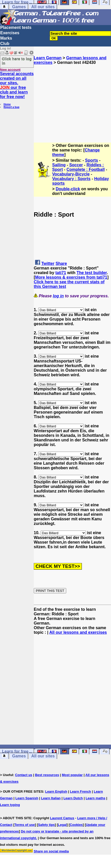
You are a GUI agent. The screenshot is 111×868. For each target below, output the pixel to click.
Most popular (72, 775)
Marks (6, 38)
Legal (62, 825)
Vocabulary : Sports (71, 179)
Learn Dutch (73, 798)
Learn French (80, 791)
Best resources (47, 775)
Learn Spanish (27, 798)
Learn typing (10, 805)
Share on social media (51, 851)
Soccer (76, 165)
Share (61, 263)
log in (58, 296)
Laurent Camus (62, 818)
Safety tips (47, 825)
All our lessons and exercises (78, 632)
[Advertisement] (72, 97)
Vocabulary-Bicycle (71, 174)
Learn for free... (17, 751)
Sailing (59, 165)
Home (7, 104)
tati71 (61, 273)
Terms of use (25, 825)
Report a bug (12, 107)
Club (5, 44)
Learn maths (96, 798)
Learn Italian (51, 798)
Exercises (10, 33)
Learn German (48, 58)
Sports (92, 160)
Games (19, 7)
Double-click (68, 189)
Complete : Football (86, 169)
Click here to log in (17, 61)
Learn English (56, 791)
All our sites (43, 7)
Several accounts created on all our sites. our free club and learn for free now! (17, 85)
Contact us (24, 775)
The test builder (92, 273)
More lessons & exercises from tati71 (71, 277)
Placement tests (16, 27)
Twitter (48, 263)
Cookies (76, 825)
